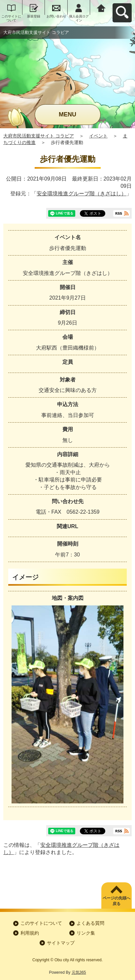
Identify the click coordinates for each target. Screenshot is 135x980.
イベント (98, 136)
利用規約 (30, 933)
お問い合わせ (56, 16)
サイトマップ (61, 943)
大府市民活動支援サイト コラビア (39, 136)
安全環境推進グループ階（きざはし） (82, 194)
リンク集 (86, 933)
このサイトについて (11, 18)
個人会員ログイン (79, 18)
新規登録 (34, 16)
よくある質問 (90, 923)
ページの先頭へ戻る (117, 901)
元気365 (79, 972)
